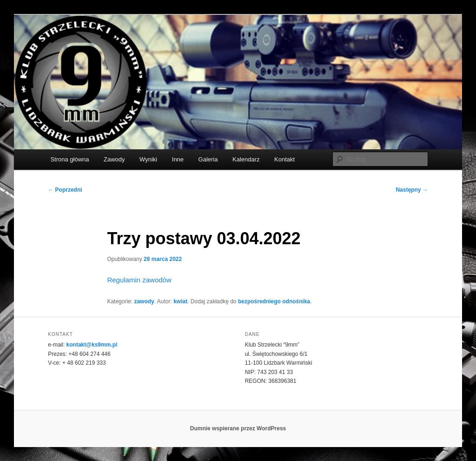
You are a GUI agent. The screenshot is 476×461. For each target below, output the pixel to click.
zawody (144, 301)
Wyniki (148, 159)
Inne (178, 159)
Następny (412, 190)
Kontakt (284, 159)
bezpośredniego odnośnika (274, 301)
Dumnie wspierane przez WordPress (238, 428)
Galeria (208, 159)
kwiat (180, 301)
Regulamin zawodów (139, 280)
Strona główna (69, 159)
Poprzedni (65, 190)
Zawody (114, 159)
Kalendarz (246, 159)
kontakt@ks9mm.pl (92, 345)
